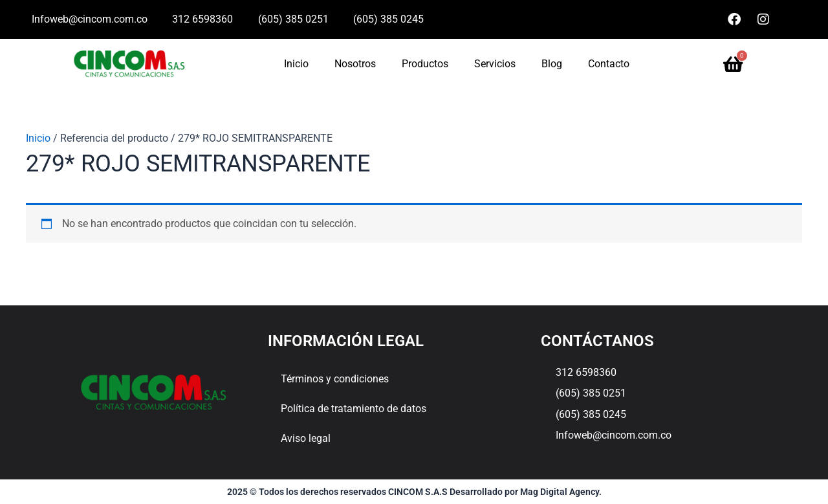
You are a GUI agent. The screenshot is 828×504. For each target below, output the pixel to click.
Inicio (296, 64)
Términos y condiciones (335, 379)
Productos (425, 64)
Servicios (495, 64)
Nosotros (355, 64)
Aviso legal (306, 438)
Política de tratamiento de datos (354, 409)
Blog (552, 64)
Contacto (609, 64)
